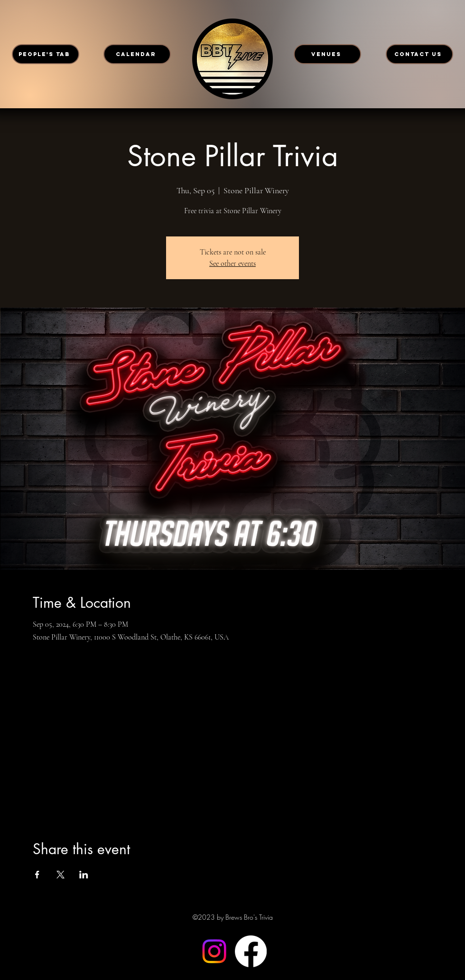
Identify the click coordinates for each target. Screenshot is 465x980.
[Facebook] (251, 951)
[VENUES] (327, 54)
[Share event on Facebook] (37, 875)
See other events (232, 264)
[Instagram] (214, 951)
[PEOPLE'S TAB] (46, 54)
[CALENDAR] (137, 54)
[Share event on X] (60, 875)
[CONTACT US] (419, 54)
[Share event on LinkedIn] (84, 875)
